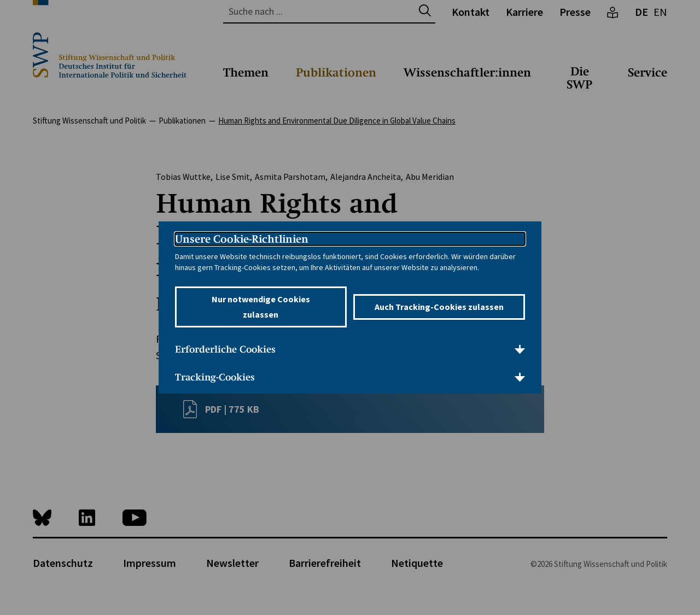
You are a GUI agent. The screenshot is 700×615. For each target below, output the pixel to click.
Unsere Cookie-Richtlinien (242, 239)
